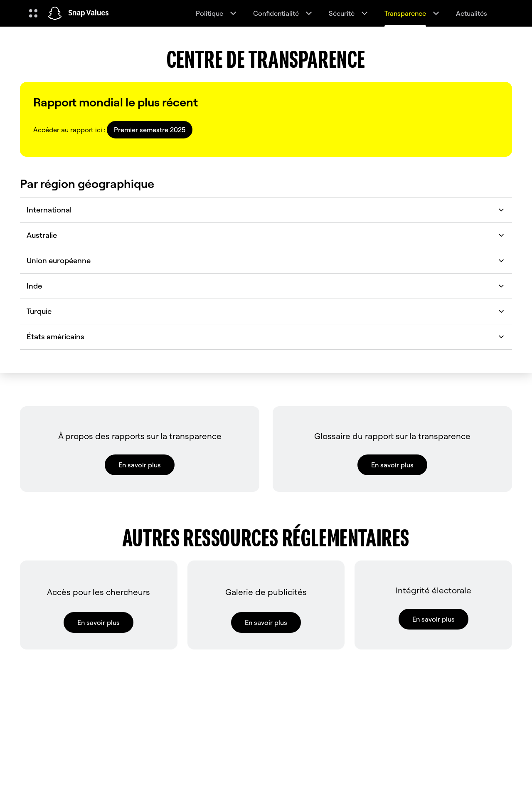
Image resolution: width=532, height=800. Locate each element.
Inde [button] (266, 286)
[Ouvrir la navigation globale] (33, 13)
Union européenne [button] (266, 260)
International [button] (266, 210)
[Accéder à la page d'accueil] (55, 13)
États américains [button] (266, 337)
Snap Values (89, 13)
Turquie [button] (266, 311)
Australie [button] (266, 235)
